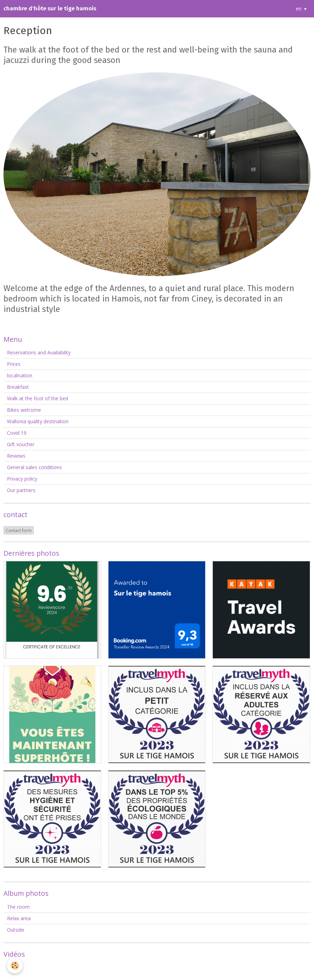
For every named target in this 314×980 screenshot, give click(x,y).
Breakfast (18, 387)
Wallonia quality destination (38, 421)
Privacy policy (22, 479)
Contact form (19, 530)
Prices (14, 364)
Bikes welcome (24, 410)
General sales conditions (34, 467)
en (299, 9)
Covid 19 (17, 433)
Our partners (21, 490)
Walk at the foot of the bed (38, 398)
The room (18, 907)
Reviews (16, 456)
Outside (16, 930)
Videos (14, 967)
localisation (20, 375)
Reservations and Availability (39, 352)
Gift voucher (21, 444)
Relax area (19, 918)
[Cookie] (15, 966)
